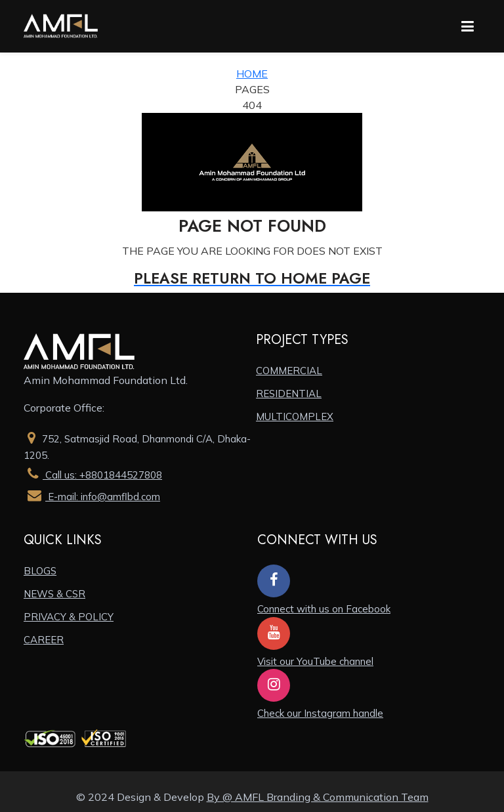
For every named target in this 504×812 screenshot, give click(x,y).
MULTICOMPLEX (295, 417)
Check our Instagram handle (320, 713)
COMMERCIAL (289, 371)
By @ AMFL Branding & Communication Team (318, 797)
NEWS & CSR (54, 594)
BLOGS (40, 571)
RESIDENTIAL (289, 394)
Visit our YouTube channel (315, 661)
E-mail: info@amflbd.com (92, 497)
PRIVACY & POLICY (69, 617)
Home (252, 74)
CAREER (44, 640)
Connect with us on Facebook (324, 609)
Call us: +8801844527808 (93, 475)
